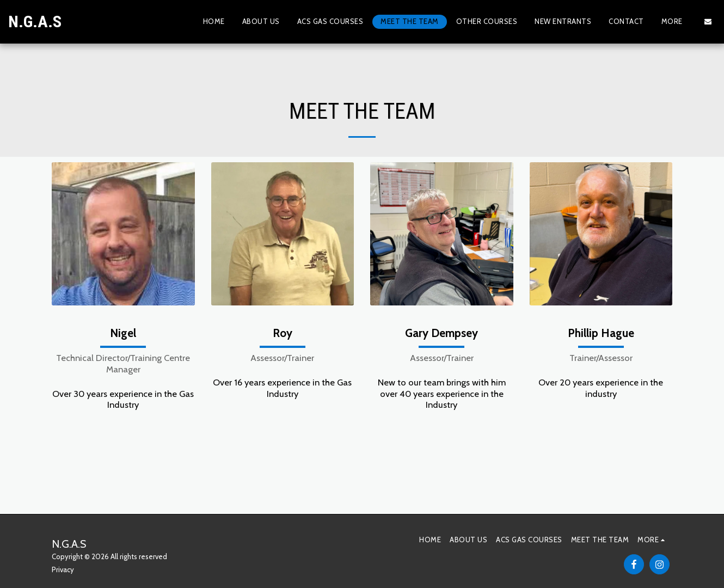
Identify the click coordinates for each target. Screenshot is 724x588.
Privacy (63, 569)
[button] (708, 22)
